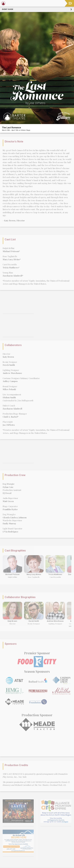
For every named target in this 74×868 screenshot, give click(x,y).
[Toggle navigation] (70, 3)
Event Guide (8, 9)
